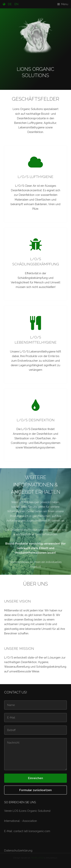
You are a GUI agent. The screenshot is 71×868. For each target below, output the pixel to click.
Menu (65, 4)
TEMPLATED (37, 858)
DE (10, 4)
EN (16, 4)
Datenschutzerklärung (18, 850)
